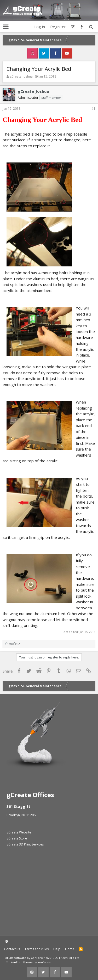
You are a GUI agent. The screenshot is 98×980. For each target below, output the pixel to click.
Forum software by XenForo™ (42, 958)
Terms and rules (37, 949)
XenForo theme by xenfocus (31, 962)
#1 (93, 109)
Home (70, 949)
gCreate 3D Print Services (25, 844)
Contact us (12, 949)
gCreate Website (19, 832)
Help (57, 949)
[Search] (91, 27)
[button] (6, 27)
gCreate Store (17, 838)
